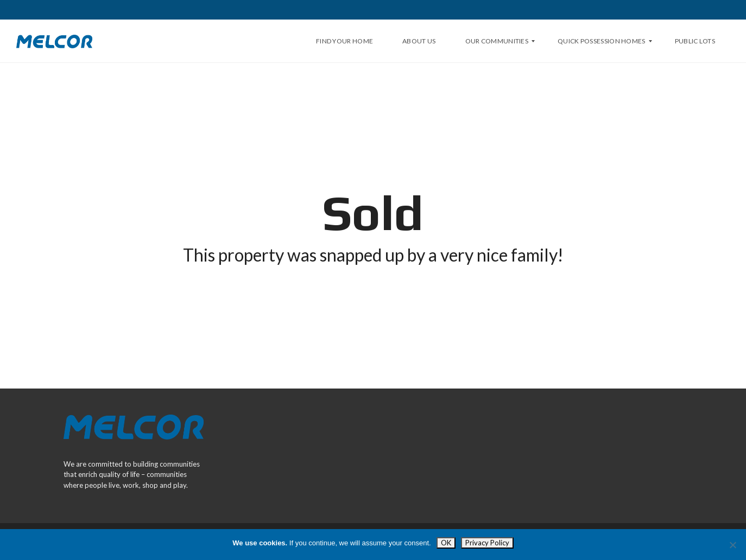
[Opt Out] (732, 545)
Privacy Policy (487, 543)
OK (446, 543)
